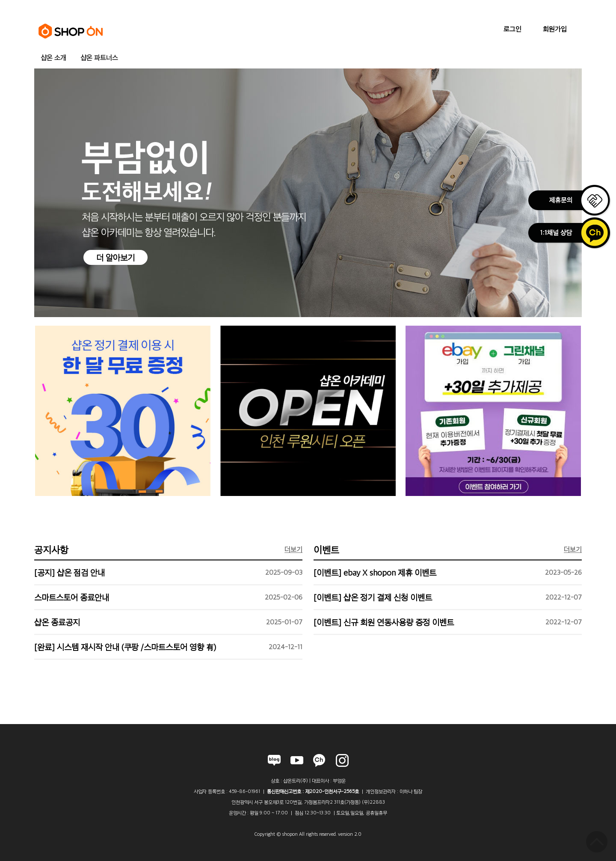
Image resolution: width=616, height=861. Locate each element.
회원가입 (555, 29)
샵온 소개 (53, 58)
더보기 (293, 549)
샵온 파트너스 (99, 58)
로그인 (512, 29)
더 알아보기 (115, 257)
